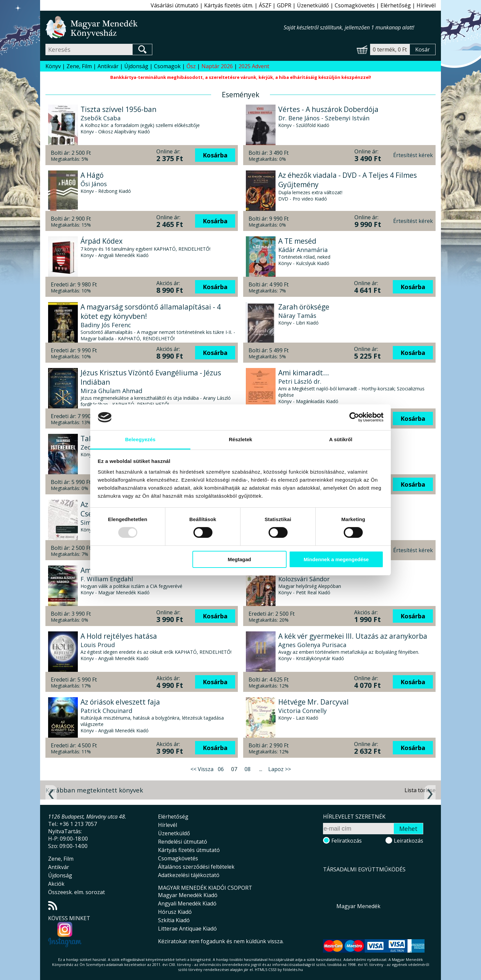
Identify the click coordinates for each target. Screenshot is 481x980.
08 (248, 769)
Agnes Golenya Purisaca (312, 645)
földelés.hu (293, 969)
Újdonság (136, 66)
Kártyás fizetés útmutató (189, 850)
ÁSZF (265, 5)
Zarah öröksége (304, 307)
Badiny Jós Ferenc (106, 325)
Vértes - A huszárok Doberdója (328, 109)
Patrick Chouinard (106, 711)
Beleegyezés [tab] (140, 439)
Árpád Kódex (102, 241)
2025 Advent (254, 66)
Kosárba (215, 155)
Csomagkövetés (355, 5)
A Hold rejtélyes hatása (119, 636)
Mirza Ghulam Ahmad (111, 391)
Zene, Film (79, 66)
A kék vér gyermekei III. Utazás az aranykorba (353, 636)
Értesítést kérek (413, 155)
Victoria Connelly (302, 711)
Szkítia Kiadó (174, 920)
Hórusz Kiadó (175, 912)
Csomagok (167, 66)
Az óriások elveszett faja (120, 702)
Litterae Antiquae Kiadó (187, 929)
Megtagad (239, 559)
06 (221, 769)
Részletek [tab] (240, 439)
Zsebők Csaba (101, 118)
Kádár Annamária (303, 250)
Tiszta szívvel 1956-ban (118, 109)
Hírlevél (426, 5)
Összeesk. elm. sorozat (76, 892)
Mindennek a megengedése (336, 559)
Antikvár (108, 66)
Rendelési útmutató (183, 842)
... (261, 769)
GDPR (284, 5)
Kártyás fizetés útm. (229, 5)
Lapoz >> (280, 769)
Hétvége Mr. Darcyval (313, 702)
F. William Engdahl (107, 579)
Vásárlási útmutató (175, 5)
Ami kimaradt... (304, 373)
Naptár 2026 (217, 66)
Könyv (53, 66)
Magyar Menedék (358, 906)
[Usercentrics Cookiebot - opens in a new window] (354, 417)
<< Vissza (202, 769)
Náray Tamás (297, 316)
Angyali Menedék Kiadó (187, 903)
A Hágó (92, 175)
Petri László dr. (300, 381)
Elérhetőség (396, 5)
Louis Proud (98, 645)
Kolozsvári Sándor (304, 579)
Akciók (56, 884)
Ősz (191, 66)
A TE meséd (297, 241)
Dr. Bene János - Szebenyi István (324, 118)
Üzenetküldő (313, 5)
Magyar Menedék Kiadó (188, 895)
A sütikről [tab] (341, 439)
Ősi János (94, 184)
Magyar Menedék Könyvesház (165, 27)
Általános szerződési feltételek (196, 867)
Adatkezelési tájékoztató (189, 875)
